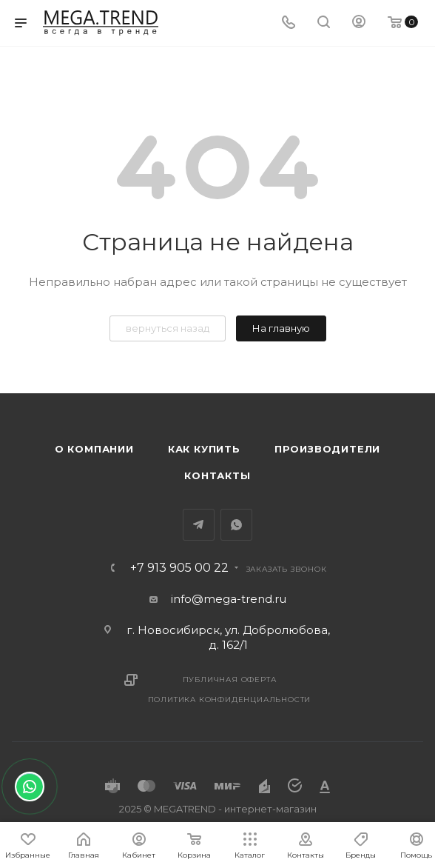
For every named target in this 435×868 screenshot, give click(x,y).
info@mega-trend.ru (229, 599)
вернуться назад (168, 328)
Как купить (204, 449)
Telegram (199, 525)
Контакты (217, 475)
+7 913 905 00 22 (179, 568)
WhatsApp (236, 525)
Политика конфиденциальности (230, 700)
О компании (94, 449)
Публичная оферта (230, 680)
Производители (327, 449)
